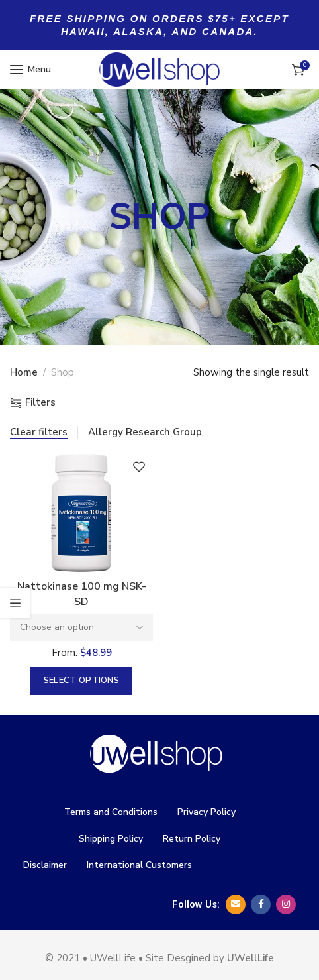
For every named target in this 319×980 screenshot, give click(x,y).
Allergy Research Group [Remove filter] (145, 432)
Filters (40, 403)
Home (24, 372)
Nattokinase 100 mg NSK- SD (82, 594)
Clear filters (39, 432)
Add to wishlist (139, 466)
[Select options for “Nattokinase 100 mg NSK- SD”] (81, 681)
